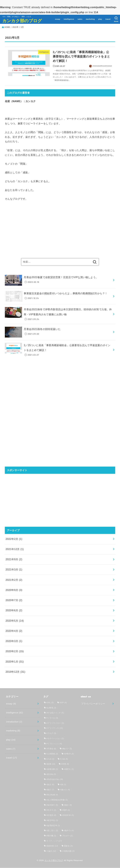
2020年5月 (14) (15, 621)
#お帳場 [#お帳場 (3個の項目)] (51, 708)
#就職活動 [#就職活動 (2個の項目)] (52, 769)
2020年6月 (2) (14, 611)
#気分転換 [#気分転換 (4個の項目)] (52, 795)
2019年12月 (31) (15, 672)
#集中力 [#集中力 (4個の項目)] (69, 831)
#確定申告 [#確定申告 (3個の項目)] (52, 821)
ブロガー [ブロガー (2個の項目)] (67, 836)
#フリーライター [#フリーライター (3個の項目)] (55, 723)
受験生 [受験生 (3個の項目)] (68, 846)
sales (80, 19)
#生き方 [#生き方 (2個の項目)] (51, 810)
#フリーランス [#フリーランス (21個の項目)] (55, 728)
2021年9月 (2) (14, 559)
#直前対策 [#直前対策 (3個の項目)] (68, 815)
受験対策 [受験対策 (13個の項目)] (52, 846)
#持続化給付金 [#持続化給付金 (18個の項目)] (55, 780)
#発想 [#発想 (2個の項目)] (66, 810)
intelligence (69, 19)
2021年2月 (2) (14, 580)
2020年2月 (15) (15, 652)
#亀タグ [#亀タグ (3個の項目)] (67, 749)
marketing (90, 19)
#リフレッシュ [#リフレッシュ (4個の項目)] (54, 744)
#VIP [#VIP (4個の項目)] (63, 703)
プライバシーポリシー (93, 704)
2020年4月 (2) (14, 631)
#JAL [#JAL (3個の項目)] (50, 703)
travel (108, 19)
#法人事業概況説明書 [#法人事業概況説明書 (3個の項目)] (57, 800)
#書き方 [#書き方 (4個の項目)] (65, 790)
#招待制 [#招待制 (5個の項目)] (51, 774)
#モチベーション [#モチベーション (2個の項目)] (55, 739)
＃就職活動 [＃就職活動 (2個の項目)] (68, 851)
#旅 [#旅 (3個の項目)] (63, 785)
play (100, 19)
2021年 (15, 27)
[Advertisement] (60, 230)
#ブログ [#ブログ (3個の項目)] (51, 733)
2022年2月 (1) (14, 539)
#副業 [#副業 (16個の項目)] (51, 764)
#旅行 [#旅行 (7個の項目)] (50, 790)
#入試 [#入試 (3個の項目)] (50, 759)
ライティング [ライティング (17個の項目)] (54, 841)
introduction (14, 722)
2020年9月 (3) (14, 590)
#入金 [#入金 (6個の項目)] (64, 759)
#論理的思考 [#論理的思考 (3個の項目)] (53, 826)
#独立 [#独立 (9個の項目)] (68, 805)
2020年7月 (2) (14, 600)
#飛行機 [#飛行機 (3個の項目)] (51, 836)
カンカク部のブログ (22, 21)
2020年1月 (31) (15, 662)
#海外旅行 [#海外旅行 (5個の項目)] (52, 805)
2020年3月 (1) (14, 641)
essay (58, 19)
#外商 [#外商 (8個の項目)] (65, 764)
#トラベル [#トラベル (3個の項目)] (52, 718)
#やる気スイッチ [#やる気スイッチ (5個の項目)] (55, 713)
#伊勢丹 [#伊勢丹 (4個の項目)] (69, 754)
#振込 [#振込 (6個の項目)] (50, 785)
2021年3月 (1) (14, 570)
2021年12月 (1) (15, 549)
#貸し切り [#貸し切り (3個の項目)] (52, 831)
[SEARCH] (116, 19)
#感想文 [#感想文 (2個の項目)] (69, 769)
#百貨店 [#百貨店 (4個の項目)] (51, 815)
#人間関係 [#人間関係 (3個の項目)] (52, 754)
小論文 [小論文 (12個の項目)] (51, 851)
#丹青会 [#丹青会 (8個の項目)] (51, 749)
